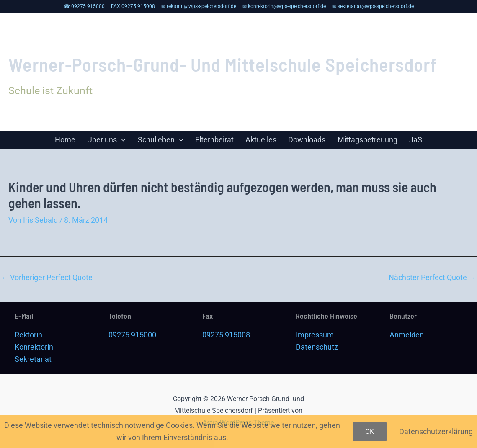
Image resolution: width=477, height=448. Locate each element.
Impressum (315, 335)
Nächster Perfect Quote (432, 281)
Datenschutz (317, 347)
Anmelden (407, 335)
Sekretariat (33, 359)
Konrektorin (34, 347)
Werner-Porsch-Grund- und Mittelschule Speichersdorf (223, 64)
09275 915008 (226, 335)
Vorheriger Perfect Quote (47, 281)
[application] (130, 142)
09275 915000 (132, 335)
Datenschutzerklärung (436, 431)
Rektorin (28, 335)
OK (370, 431)
